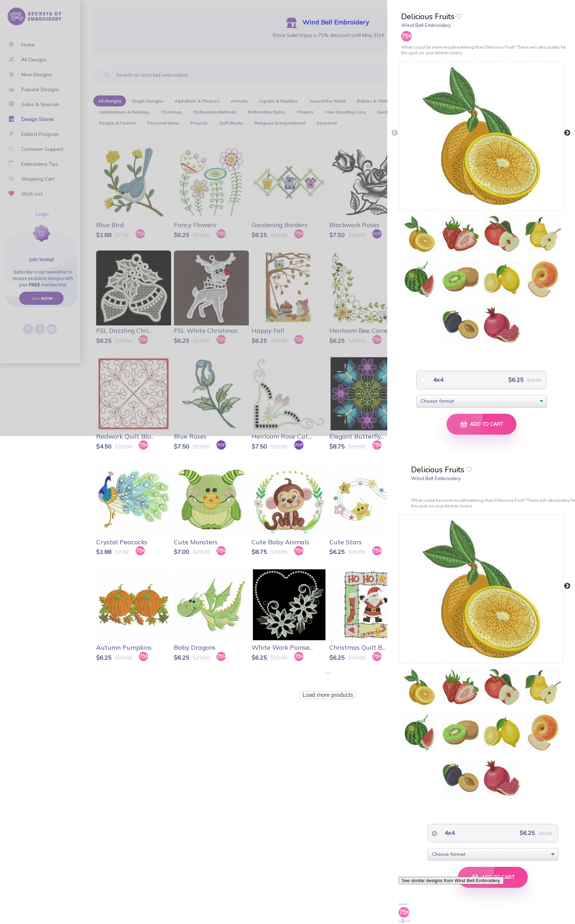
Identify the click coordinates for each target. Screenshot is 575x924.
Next (567, 133)
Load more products (328, 695)
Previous (395, 133)
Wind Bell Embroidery (426, 25)
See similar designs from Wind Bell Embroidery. (451, 881)
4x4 (437, 380)
